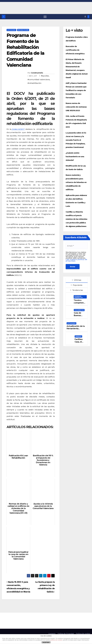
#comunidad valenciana (39, 80)
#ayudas (45, 76)
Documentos (79, 310)
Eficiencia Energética (79, 297)
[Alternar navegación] (45, 17)
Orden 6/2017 (18, 129)
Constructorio (37, 73)
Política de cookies (83, 634)
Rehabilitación (23, 30)
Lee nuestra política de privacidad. (76, 260)
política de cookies (56, 640)
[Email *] (77, 246)
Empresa (78, 337)
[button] (85, 17)
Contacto (52, 634)
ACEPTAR (46, 642)
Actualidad (11, 30)
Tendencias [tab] (77, 290)
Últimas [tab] (77, 280)
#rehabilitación (34, 83)
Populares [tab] (77, 285)
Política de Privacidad (66, 634)
